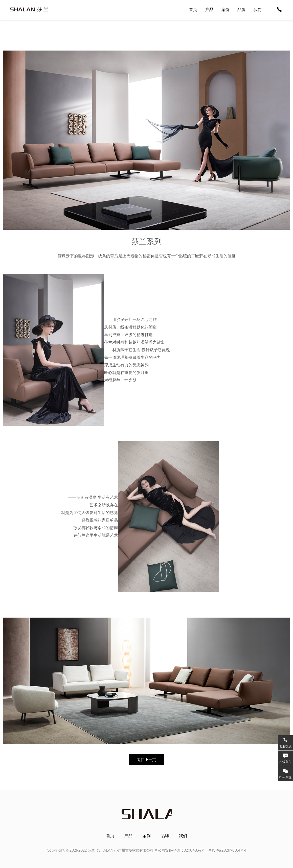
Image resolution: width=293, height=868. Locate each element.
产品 (128, 836)
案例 (147, 836)
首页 (110, 836)
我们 (183, 836)
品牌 (165, 836)
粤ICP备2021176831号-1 (227, 850)
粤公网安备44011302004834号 (180, 850)
